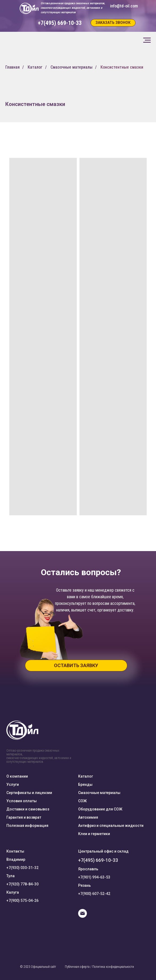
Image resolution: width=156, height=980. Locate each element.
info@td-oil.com (124, 6)
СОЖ (82, 801)
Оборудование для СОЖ (100, 809)
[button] (113, 23)
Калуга (13, 892)
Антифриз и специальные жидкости (111, 826)
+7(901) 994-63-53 (94, 877)
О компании (17, 776)
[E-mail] (83, 916)
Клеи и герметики (94, 834)
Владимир (16, 859)
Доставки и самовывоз (28, 809)
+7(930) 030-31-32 (22, 868)
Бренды (85, 784)
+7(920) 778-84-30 (22, 884)
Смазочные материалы (71, 67)
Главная (12, 67)
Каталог (35, 67)
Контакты (15, 851)
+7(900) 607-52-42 (94, 894)
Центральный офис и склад (103, 851)
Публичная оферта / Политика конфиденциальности (99, 967)
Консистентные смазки (122, 67)
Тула (10, 876)
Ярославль (88, 869)
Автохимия (88, 817)
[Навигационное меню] (147, 40)
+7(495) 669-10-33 (98, 860)
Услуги (13, 784)
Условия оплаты (22, 801)
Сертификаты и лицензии (29, 793)
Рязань (85, 885)
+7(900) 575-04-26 (22, 901)
